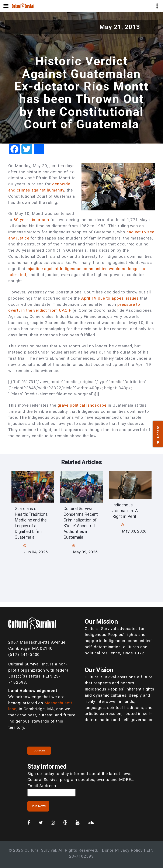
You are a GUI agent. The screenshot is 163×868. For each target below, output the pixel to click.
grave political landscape (82, 405)
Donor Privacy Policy (122, 850)
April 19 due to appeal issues (110, 298)
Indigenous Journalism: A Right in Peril (125, 511)
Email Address (42, 786)
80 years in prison (31, 220)
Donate (39, 750)
